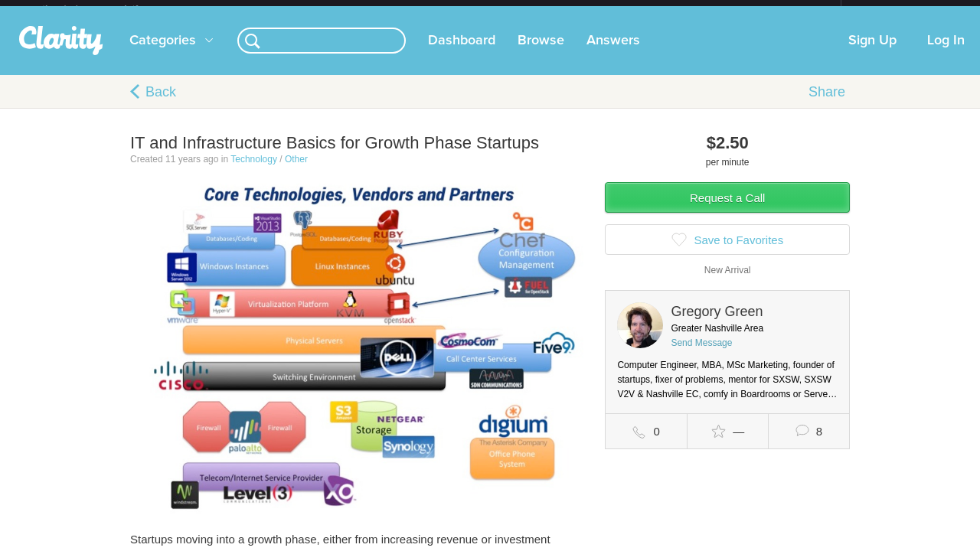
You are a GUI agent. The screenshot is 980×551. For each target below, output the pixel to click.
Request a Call (727, 210)
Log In (946, 53)
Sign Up (872, 53)
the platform (106, 9)
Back (161, 104)
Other (296, 171)
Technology (254, 171)
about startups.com (895, 10)
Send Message (701, 355)
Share (827, 104)
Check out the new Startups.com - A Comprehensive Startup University (674, 10)
